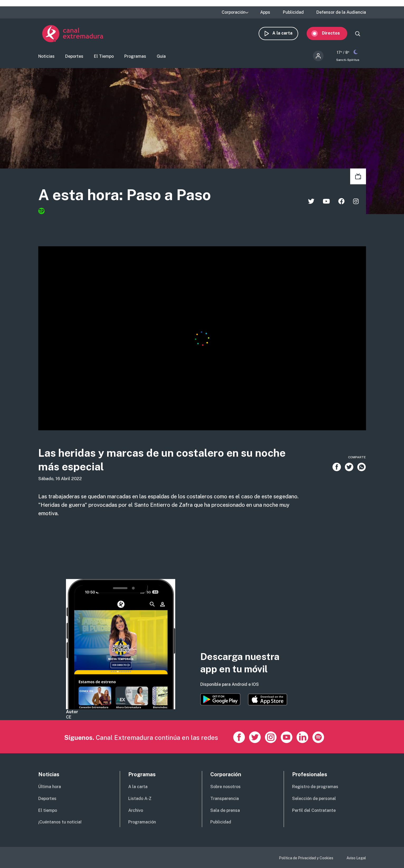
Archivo (136, 810)
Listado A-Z (140, 799)
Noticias (46, 57)
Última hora (50, 787)
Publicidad (293, 12)
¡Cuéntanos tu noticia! (60, 822)
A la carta (286, 34)
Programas (135, 57)
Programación (142, 822)
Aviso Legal (356, 858)
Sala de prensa (225, 810)
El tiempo (48, 810)
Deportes (74, 57)
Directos (335, 34)
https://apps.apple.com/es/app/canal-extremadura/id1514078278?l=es (268, 700)
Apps (265, 12)
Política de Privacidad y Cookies (306, 858)
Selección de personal (314, 799)
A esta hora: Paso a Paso (129, 196)
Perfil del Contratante (314, 810)
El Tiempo (104, 57)
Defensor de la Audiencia (341, 12)
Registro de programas (315, 787)
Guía (161, 57)
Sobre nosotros (225, 787)
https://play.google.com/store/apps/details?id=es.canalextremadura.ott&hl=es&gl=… (220, 699)
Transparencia (225, 799)
